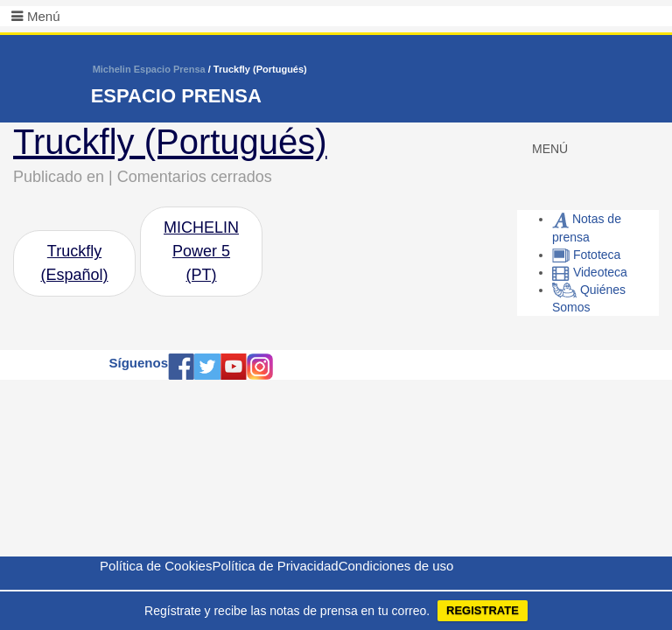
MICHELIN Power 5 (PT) (201, 251)
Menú (44, 16)
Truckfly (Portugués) (170, 142)
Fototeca (586, 255)
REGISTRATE (483, 610)
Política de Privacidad (275, 566)
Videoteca (590, 272)
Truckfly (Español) (74, 263)
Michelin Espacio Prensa (149, 69)
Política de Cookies (156, 566)
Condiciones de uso (396, 566)
